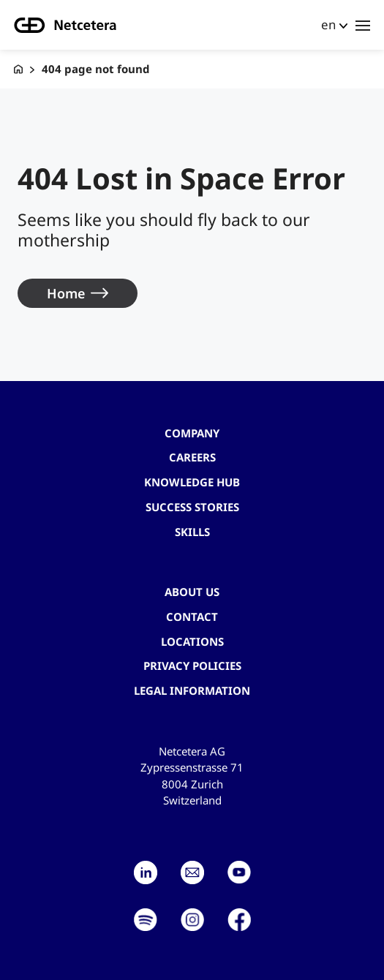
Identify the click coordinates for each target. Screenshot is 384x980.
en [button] (328, 24)
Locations (192, 641)
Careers (192, 457)
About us (192, 592)
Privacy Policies (192, 666)
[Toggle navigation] (363, 25)
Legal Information (192, 690)
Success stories (192, 507)
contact (192, 617)
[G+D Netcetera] (18, 69)
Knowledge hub (192, 482)
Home (66, 293)
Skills (192, 532)
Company (192, 433)
